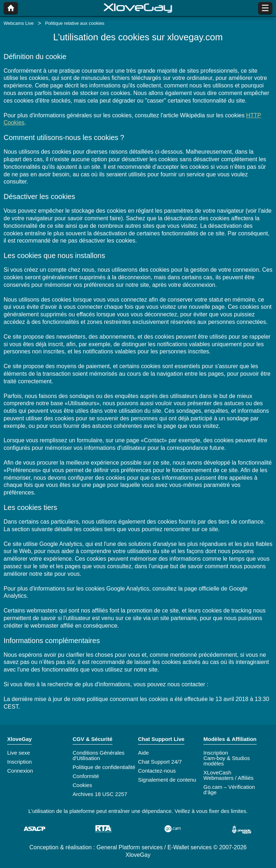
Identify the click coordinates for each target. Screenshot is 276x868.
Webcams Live (19, 23)
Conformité (86, 776)
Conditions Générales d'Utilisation (98, 755)
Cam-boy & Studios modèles (227, 761)
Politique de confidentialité (104, 767)
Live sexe (19, 753)
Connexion (20, 771)
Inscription (19, 762)
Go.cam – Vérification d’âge (229, 790)
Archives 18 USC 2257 (100, 794)
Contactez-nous (157, 771)
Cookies (82, 785)
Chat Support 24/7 (160, 762)
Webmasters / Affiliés (229, 778)
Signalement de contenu (167, 780)
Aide (143, 753)
